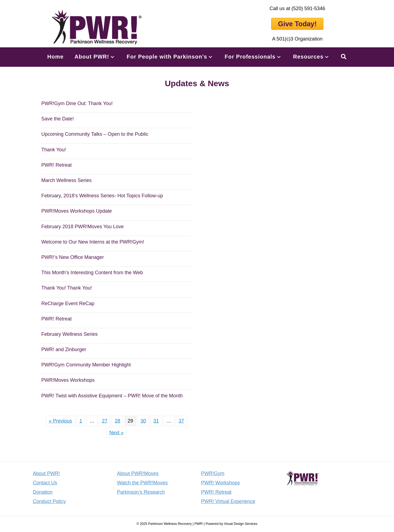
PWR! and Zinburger (64, 349)
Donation (43, 492)
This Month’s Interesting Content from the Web (92, 273)
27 (105, 421)
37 (181, 421)
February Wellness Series (69, 334)
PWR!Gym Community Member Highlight (86, 365)
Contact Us (45, 483)
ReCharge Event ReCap (68, 303)
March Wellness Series (66, 180)
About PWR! (46, 473)
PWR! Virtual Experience (228, 501)
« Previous (60, 421)
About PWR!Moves (138, 473)
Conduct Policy (49, 501)
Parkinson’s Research (141, 492)
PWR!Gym (213, 473)
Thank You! (54, 150)
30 (143, 421)
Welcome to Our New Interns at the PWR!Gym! (93, 242)
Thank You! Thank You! (67, 288)
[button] (112, 57)
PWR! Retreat (57, 165)
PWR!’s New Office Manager (73, 257)
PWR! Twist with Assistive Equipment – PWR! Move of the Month (112, 396)
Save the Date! (58, 119)
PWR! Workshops (221, 483)
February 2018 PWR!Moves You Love (82, 227)
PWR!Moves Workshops (68, 380)
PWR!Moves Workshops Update (77, 211)
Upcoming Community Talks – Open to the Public (95, 134)
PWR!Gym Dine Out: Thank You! (77, 103)
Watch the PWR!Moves (142, 483)
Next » (116, 433)
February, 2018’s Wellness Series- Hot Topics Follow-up (102, 196)
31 (156, 421)
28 (117, 421)
